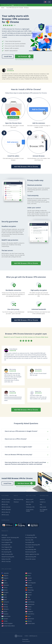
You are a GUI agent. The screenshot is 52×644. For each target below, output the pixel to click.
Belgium (5, 576)
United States (30, 623)
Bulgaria (5, 578)
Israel (4, 597)
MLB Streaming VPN (31, 552)
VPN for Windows (6, 510)
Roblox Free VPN (6, 559)
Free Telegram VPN (7, 547)
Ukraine (29, 621)
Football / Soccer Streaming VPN (10, 538)
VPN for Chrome (6, 499)
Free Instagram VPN (7, 542)
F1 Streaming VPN (30, 535)
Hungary (5, 592)
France (4, 588)
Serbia (4, 611)
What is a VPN (30, 502)
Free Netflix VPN (30, 542)
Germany (29, 588)
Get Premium (23, 56)
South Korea (6, 616)
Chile (4, 580)
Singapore (29, 611)
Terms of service (26, 641)
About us (42, 499)
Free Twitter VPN (6, 549)
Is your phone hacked (30, 510)
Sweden (5, 619)
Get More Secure (23, 483)
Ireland (28, 595)
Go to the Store (13, 117)
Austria (28, 573)
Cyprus (5, 583)
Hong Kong (29, 590)
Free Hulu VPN (29, 540)
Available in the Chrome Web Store (7, 525)
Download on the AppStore (33, 525)
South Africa (30, 614)
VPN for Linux (5, 515)
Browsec (7, 2)
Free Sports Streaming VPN (33, 545)
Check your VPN (30, 507)
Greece (5, 590)
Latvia (28, 599)
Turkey (4, 621)
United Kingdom (7, 623)
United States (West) (8, 626)
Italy (28, 597)
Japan (4, 599)
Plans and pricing (18, 499)
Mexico (5, 604)
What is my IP (30, 499)
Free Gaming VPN (6, 540)
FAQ (41, 504)
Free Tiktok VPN (30, 547)
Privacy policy (25, 639)
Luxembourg (30, 602)
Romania (5, 609)
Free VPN (28, 504)
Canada (29, 578)
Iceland (28, 592)
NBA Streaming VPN (31, 557)
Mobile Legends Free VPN (32, 554)
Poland (28, 607)
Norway (5, 607)
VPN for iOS (5, 504)
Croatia (28, 580)
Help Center (43, 507)
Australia (5, 573)
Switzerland (30, 619)
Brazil (28, 576)
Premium (16, 502)
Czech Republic (31, 583)
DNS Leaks (4, 535)
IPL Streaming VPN (7, 552)
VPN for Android (6, 507)
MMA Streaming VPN (7, 554)
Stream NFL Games (30, 559)
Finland (28, 585)
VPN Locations (7, 569)
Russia (28, 609)
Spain (28, 616)
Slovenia (5, 614)
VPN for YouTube (6, 561)
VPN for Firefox (6, 502)
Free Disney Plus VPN (31, 538)
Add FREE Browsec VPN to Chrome (26, 167)
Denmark (5, 585)
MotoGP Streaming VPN (8, 557)
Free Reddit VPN (6, 545)
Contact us (43, 502)
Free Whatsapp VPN (31, 549)
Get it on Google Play (20, 525)
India (4, 595)
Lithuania (5, 602)
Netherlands (30, 604)
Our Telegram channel (44, 510)
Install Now (8, 56)
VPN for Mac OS (6, 512)
